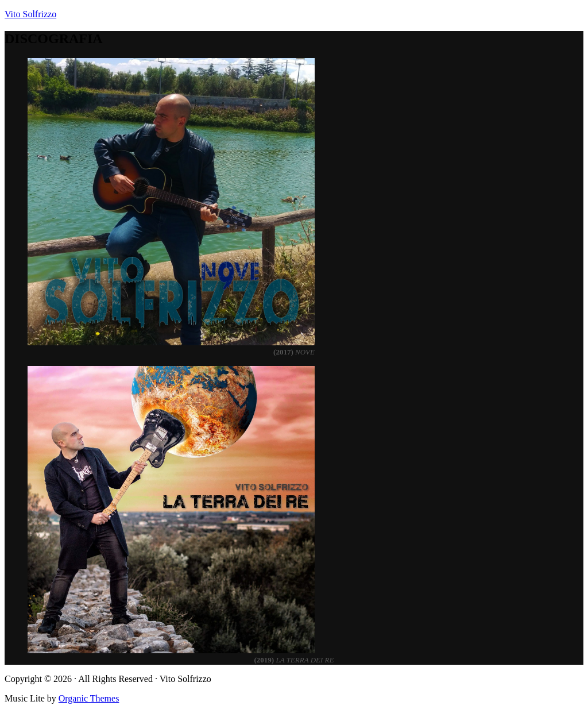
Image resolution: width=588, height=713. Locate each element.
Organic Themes (89, 698)
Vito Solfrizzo (30, 14)
